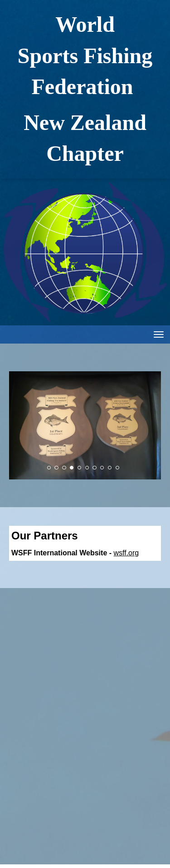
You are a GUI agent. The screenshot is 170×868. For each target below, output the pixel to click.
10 (117, 468)
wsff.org (126, 553)
